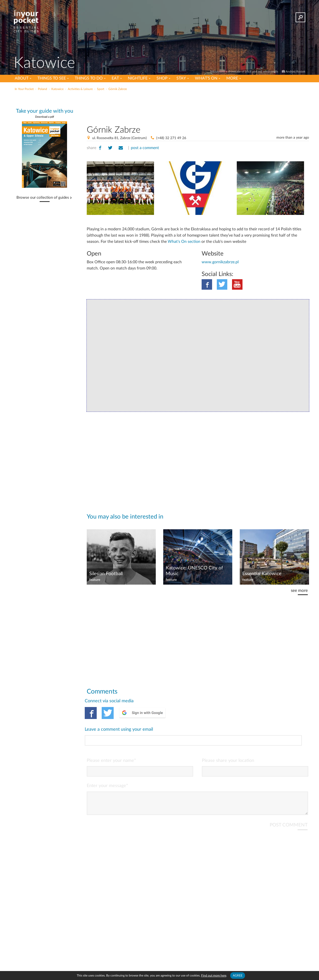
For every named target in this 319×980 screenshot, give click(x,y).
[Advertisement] (198, 107)
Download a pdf (45, 117)
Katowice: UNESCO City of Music (194, 571)
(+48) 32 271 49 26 (171, 138)
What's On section (184, 242)
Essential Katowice (262, 574)
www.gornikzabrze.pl (220, 262)
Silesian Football (106, 574)
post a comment (145, 148)
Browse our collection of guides (43, 198)
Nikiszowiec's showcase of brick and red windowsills (244, 72)
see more (299, 590)
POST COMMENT (289, 804)
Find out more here (214, 976)
